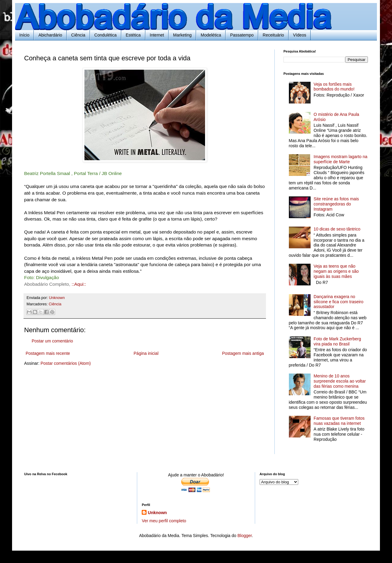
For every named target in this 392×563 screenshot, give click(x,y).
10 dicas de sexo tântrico (337, 229)
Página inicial (146, 353)
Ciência (78, 35)
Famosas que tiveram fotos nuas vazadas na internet (339, 421)
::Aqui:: (79, 284)
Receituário (273, 35)
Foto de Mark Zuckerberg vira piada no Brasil (337, 341)
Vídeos (300, 35)
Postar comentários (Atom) (66, 363)
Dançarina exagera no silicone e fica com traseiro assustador (338, 302)
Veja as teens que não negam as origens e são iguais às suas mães (336, 271)
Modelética (211, 35)
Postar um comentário (52, 341)
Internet (157, 35)
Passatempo (242, 35)
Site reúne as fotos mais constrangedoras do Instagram (336, 204)
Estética (133, 35)
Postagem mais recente (48, 353)
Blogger (244, 536)
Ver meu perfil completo (164, 521)
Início (24, 35)
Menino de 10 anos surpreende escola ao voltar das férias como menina (340, 381)
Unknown (157, 513)
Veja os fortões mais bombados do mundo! (334, 87)
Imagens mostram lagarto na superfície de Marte (340, 159)
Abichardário (50, 35)
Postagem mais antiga (243, 353)
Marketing (182, 35)
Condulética (106, 35)
